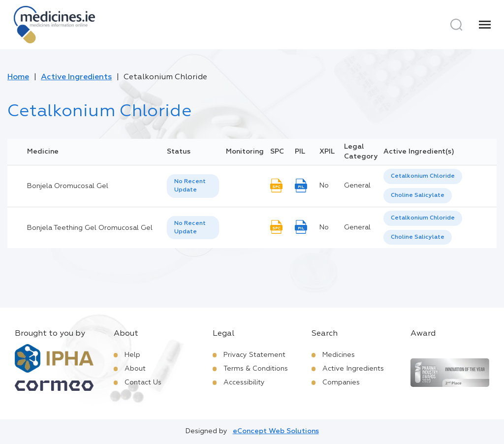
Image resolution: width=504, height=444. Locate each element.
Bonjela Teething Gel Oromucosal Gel (90, 228)
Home (18, 77)
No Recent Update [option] (190, 186)
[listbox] (193, 186)
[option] (423, 176)
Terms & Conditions (256, 369)
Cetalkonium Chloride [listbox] (423, 176)
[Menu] (485, 25)
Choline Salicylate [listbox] (418, 195)
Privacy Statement (254, 355)
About (135, 369)
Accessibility (244, 382)
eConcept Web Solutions (276, 431)
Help (132, 355)
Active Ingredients (76, 77)
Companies (341, 382)
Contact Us (143, 382)
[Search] (456, 25)
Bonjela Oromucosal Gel (68, 186)
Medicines (339, 355)
